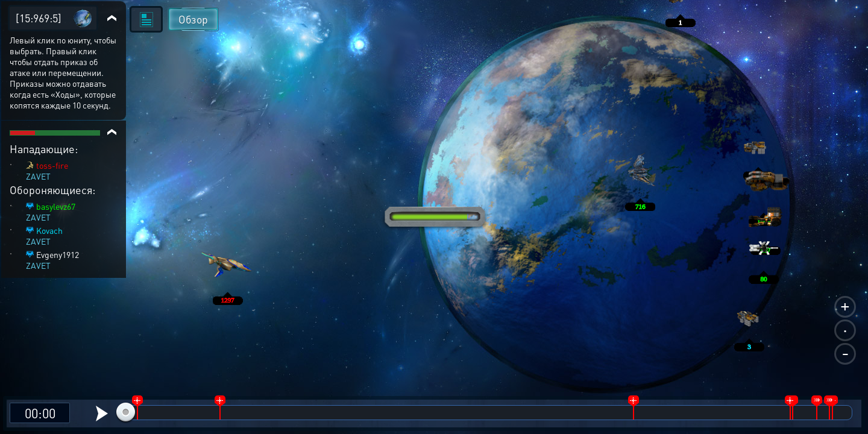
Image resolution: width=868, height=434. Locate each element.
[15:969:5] (39, 18)
